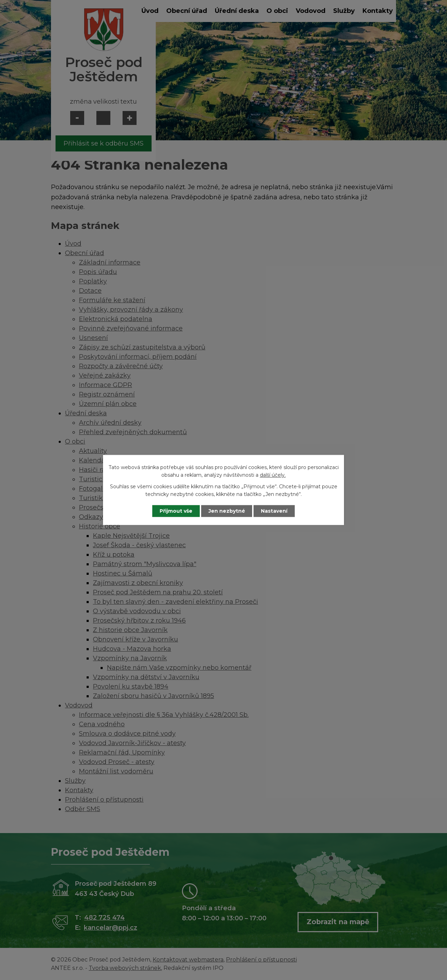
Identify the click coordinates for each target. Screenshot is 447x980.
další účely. (273, 475)
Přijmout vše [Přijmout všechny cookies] (176, 511)
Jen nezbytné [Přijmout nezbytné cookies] (227, 511)
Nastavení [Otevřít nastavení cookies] (274, 511)
